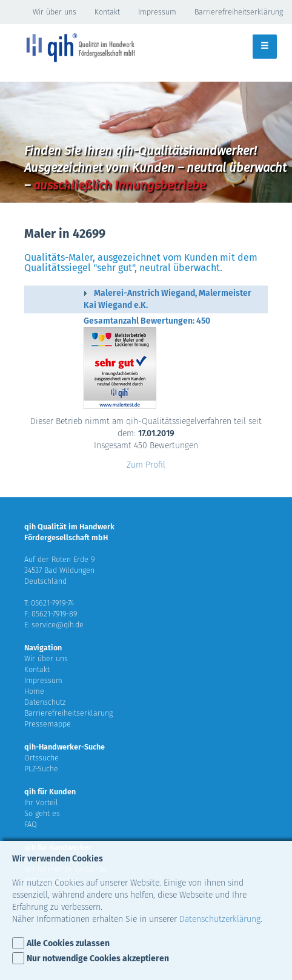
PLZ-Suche (41, 769)
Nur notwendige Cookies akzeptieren (98, 959)
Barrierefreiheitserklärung (239, 12)
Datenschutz (45, 702)
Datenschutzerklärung (220, 919)
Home (34, 691)
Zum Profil (146, 465)
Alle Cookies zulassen (68, 943)
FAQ (31, 824)
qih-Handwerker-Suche (65, 747)
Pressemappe (48, 724)
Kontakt (107, 12)
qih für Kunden (50, 792)
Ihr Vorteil (41, 802)
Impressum (157, 12)
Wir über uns (55, 12)
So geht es (42, 813)
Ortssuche (41, 758)
